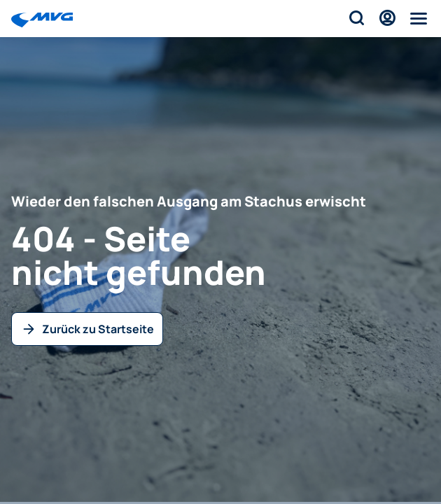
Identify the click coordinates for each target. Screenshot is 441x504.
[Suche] (356, 18)
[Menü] (418, 18)
